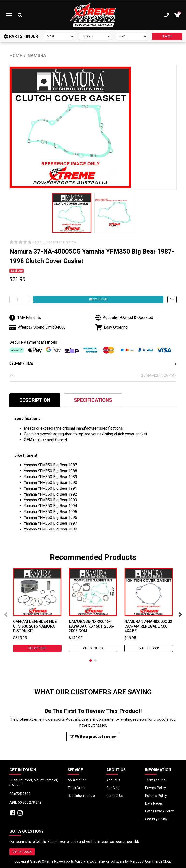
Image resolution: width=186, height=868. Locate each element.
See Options (37, 648)
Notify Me (98, 299)
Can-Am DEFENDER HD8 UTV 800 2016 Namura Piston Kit (35, 626)
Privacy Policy (155, 788)
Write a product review (93, 737)
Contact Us (115, 796)
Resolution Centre (81, 796)
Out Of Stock (93, 648)
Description (35, 400)
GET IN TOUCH (22, 852)
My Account (77, 780)
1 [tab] (91, 661)
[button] (172, 299)
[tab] (35, 400)
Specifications (93, 400)
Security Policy (156, 819)
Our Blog (113, 788)
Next (180, 615)
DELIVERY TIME (93, 364)
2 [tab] (95, 661)
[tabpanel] (37, 610)
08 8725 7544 (20, 794)
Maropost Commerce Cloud (151, 861)
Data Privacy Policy (159, 811)
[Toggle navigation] (9, 15)
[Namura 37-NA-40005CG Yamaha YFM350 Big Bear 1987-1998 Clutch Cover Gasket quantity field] (19, 299)
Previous (6, 615)
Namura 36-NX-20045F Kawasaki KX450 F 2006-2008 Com (92, 626)
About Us (113, 780)
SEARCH (167, 36)
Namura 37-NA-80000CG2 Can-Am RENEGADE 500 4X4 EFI (148, 626)
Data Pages (154, 803)
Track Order (77, 788)
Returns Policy (156, 796)
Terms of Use (155, 780)
